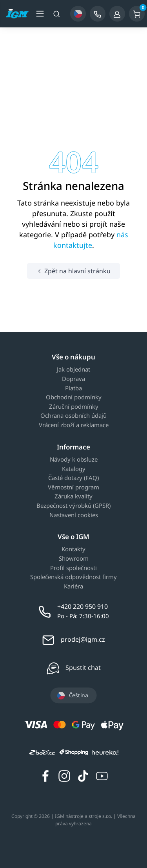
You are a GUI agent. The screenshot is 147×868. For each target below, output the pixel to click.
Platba (73, 388)
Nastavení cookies (74, 515)
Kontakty (73, 549)
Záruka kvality (73, 496)
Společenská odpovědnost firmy (73, 577)
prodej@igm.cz (83, 639)
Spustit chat (83, 668)
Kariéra (73, 586)
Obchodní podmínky (74, 397)
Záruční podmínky (74, 407)
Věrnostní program (73, 487)
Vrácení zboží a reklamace (74, 425)
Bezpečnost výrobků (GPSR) (73, 506)
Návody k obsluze (74, 460)
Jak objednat (73, 370)
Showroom (74, 559)
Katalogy (74, 469)
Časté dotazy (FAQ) (73, 478)
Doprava (73, 379)
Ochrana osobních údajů (73, 416)
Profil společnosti (73, 568)
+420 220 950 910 (83, 606)
